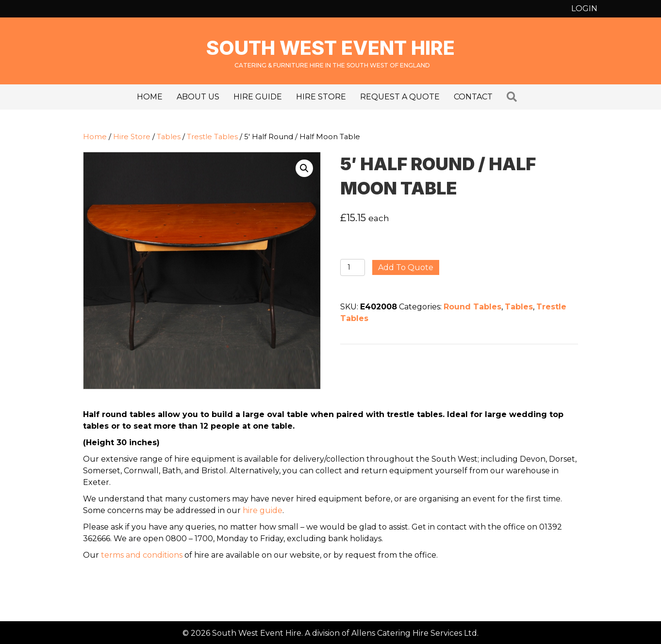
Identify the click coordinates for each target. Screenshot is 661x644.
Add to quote (406, 267)
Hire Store (321, 97)
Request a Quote (400, 97)
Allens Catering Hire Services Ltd (414, 633)
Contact (473, 97)
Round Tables (472, 307)
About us (198, 97)
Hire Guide (258, 97)
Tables (169, 137)
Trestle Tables (212, 137)
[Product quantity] (353, 267)
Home (150, 97)
